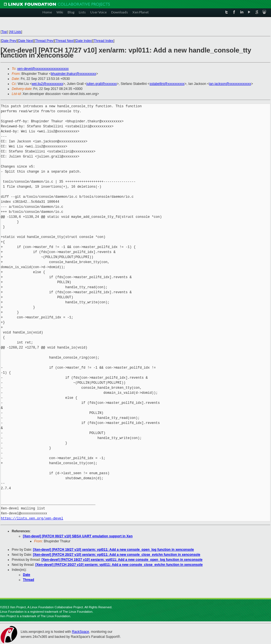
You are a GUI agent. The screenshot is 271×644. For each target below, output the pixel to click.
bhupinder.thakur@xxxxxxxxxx (73, 74)
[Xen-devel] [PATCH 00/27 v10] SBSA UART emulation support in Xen (78, 536)
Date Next (26, 41)
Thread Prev (44, 41)
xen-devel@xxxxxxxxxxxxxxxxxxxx (43, 69)
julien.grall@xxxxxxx (102, 84)
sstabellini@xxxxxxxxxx (167, 84)
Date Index (84, 41)
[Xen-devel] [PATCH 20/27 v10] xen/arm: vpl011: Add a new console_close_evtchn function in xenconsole (117, 555)
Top (4, 32)
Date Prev (9, 41)
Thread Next (65, 41)
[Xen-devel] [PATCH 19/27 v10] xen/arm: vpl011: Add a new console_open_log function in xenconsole (113, 550)
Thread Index (104, 41)
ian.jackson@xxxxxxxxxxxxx (230, 84)
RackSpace (80, 632)
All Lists (16, 32)
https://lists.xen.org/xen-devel (32, 518)
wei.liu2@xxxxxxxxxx (47, 84)
